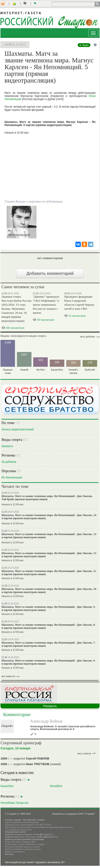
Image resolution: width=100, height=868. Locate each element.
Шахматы (7, 446)
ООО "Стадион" (86, 814)
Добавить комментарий (50, 273)
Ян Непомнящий (12, 477)
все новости (8, 676)
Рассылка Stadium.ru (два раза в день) (23, 849)
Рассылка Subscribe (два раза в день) (22, 847)
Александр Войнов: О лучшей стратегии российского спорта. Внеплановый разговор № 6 (63, 728)
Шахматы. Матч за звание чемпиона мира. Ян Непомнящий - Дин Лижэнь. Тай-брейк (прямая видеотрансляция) (47, 498)
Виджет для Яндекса (15, 852)
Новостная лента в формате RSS (20, 842)
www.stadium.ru (12, 830)
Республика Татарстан (14, 803)
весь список (84, 753)
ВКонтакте (31, 844)
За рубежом (9, 462)
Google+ (41, 844)
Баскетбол (7, 786)
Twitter (22, 844)
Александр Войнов (46, 721)
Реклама (9, 854)
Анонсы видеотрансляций (18, 429)
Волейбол (56, 786)
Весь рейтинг (88, 337)
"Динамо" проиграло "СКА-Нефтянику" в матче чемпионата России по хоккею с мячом (46, 305)
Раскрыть (50, 706)
